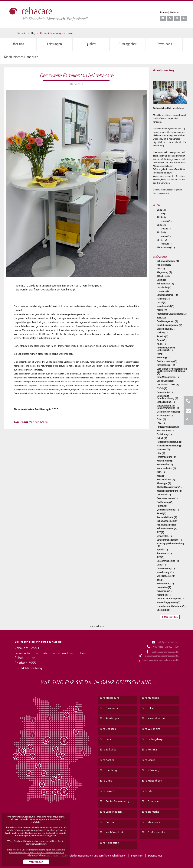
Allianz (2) (162, 310)
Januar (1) (166, 229)
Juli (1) (164, 214)
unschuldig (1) (164, 610)
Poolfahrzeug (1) (165, 502)
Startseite (21, 33)
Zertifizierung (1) (165, 584)
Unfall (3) (162, 303)
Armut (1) (162, 340)
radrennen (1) (164, 595)
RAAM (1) (162, 513)
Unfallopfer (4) (164, 287)
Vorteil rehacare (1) (166, 576)
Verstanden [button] (36, 862)
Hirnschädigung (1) (166, 457)
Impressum (137, 856)
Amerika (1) (163, 336)
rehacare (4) (163, 291)
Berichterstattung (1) (167, 361)
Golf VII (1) (162, 438)
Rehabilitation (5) (165, 284)
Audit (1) (161, 344)
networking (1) (164, 591)
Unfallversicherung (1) (168, 561)
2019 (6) (161, 232)
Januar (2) (166, 236)
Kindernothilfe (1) (166, 461)
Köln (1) (161, 472)
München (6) (163, 276)
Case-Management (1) (168, 377)
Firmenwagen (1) (165, 431)
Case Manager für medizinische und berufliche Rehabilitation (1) (172, 371)
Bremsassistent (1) (166, 365)
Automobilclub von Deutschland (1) (166, 349)
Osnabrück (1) (164, 495)
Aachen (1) (162, 333)
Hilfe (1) (161, 453)
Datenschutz (155, 856)
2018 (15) (162, 240)
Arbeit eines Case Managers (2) (172, 314)
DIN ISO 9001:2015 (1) (168, 385)
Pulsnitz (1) (163, 506)
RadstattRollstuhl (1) (167, 517)
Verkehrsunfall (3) (166, 306)
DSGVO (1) (162, 388)
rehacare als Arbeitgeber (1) (170, 599)
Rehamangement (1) (167, 529)
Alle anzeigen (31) (166, 248)
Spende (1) (162, 550)
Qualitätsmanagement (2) (169, 325)
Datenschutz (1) (165, 392)
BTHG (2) (161, 318)
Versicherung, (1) (165, 572)
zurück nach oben (96, 626)
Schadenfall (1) (164, 536)
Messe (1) (162, 476)
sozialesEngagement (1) (169, 602)
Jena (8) (161, 269)
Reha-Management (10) (169, 261)
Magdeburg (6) (164, 272)
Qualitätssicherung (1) (168, 510)
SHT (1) (160, 532)
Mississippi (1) (164, 483)
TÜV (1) (161, 557)
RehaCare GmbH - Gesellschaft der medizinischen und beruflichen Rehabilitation (83, 856)
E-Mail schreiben (170, 617)
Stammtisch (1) (164, 553)
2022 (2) (161, 210)
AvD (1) (161, 354)
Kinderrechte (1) (165, 465)
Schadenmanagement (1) (169, 540)
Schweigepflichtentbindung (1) (170, 545)
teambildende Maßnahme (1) (171, 606)
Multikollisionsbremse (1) (169, 487)
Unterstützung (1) (166, 568)
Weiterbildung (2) (166, 329)
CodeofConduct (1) (166, 381)
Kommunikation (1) (166, 468)
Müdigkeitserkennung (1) (169, 491)
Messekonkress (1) (166, 480)
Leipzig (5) (162, 280)
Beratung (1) (163, 358)
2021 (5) (161, 217)
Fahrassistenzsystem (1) (168, 427)
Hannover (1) (163, 449)
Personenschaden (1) (167, 498)
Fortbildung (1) (164, 434)
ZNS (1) (161, 580)
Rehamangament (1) (167, 525)
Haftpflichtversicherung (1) (170, 442)
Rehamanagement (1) (168, 521)
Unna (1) (161, 565)
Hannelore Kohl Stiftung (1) (170, 446)
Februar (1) (166, 221)
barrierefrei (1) (164, 587)
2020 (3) (161, 225)
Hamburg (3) (163, 299)
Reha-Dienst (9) (165, 265)
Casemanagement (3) (167, 295)
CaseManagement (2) (167, 321)
